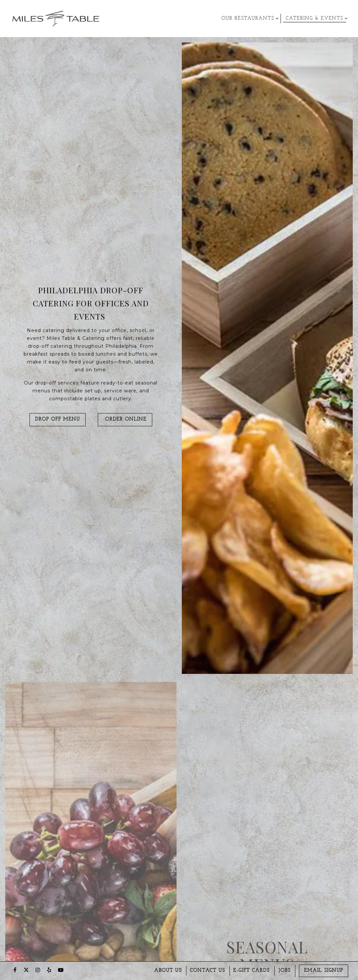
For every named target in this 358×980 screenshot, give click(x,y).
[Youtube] (61, 970)
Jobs (284, 971)
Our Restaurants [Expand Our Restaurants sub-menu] (249, 18)
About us (168, 971)
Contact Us (208, 971)
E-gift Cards (252, 971)
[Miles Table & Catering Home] (56, 18)
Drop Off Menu (58, 420)
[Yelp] (49, 970)
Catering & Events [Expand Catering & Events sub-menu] (316, 18)
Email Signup (324, 971)
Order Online (125, 420)
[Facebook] (15, 970)
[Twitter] (26, 970)
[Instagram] (38, 970)
